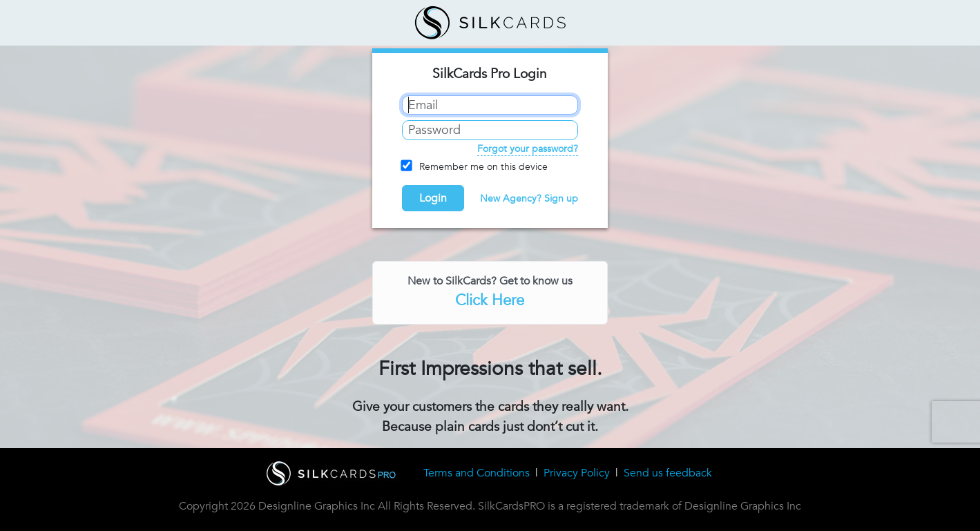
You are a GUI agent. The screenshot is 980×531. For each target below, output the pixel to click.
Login (433, 198)
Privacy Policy (577, 473)
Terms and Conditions (477, 473)
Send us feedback (668, 473)
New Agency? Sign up (529, 199)
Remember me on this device (475, 166)
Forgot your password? (528, 149)
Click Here (490, 300)
